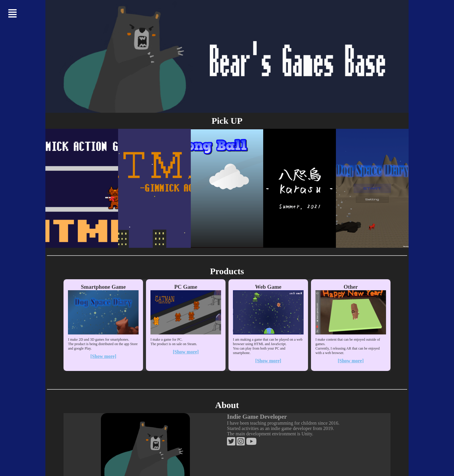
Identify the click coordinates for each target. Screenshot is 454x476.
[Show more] (103, 356)
